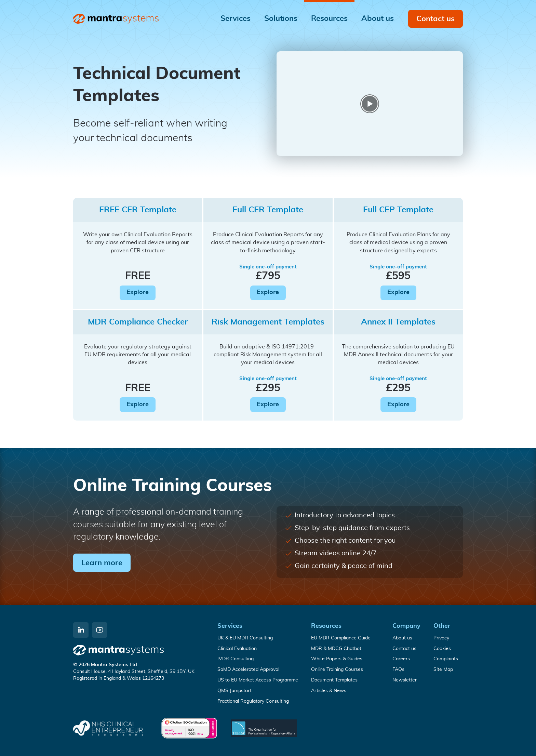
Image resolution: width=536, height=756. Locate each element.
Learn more (102, 563)
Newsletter (405, 680)
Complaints (446, 659)
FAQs (398, 669)
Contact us (435, 19)
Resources (326, 626)
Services (230, 626)
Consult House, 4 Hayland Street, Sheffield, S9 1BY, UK (134, 672)
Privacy (441, 638)
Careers (401, 659)
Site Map (443, 669)
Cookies (442, 649)
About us (402, 638)
